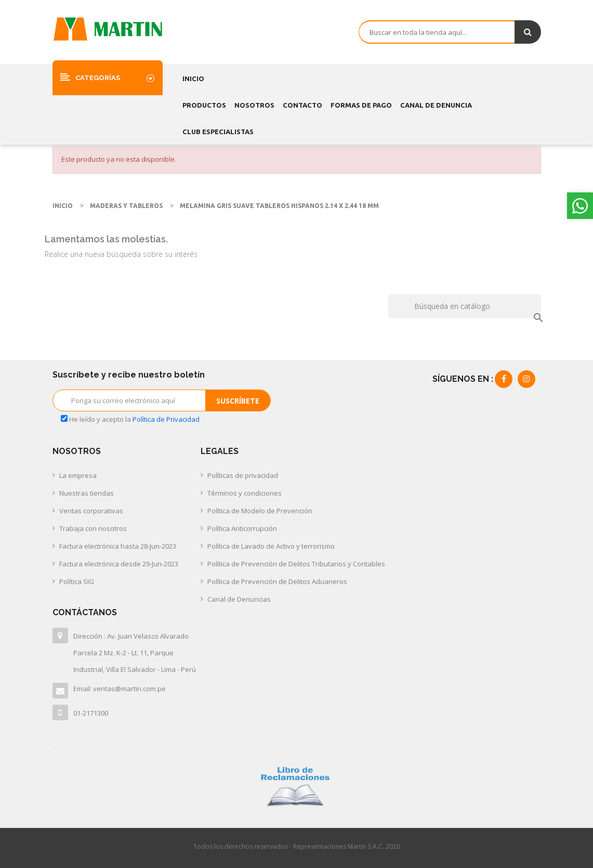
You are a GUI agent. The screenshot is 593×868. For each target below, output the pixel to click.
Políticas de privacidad (243, 475)
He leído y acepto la (130, 419)
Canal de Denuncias (239, 599)
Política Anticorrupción (242, 528)
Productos (204, 105)
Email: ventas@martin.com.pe (120, 689)
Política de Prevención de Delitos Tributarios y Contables (296, 564)
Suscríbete (238, 401)
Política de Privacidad (166, 419)
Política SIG (77, 581)
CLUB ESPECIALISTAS (218, 132)
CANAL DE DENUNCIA (436, 105)
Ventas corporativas (91, 511)
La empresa (78, 475)
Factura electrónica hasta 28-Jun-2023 (118, 546)
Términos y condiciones (245, 493)
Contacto (302, 105)
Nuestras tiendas (87, 493)
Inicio (193, 79)
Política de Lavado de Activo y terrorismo (271, 546)
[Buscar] (464, 306)
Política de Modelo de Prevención (260, 511)
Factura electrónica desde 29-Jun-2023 (119, 564)
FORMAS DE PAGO (361, 105)
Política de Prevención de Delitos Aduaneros (277, 581)
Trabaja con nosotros (93, 528)
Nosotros (254, 105)
